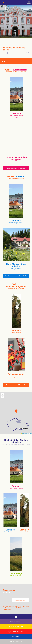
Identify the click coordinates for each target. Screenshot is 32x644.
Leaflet (23, 433)
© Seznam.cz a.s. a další (28, 433)
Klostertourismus (16, 622)
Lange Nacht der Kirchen (16, 632)
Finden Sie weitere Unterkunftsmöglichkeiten (16, 276)
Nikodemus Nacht (16, 627)
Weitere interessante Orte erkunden (16, 385)
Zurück (27, 52)
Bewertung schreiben (21, 600)
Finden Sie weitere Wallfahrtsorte (16, 168)
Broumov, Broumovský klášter (14, 49)
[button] (16, 411)
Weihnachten (16, 637)
